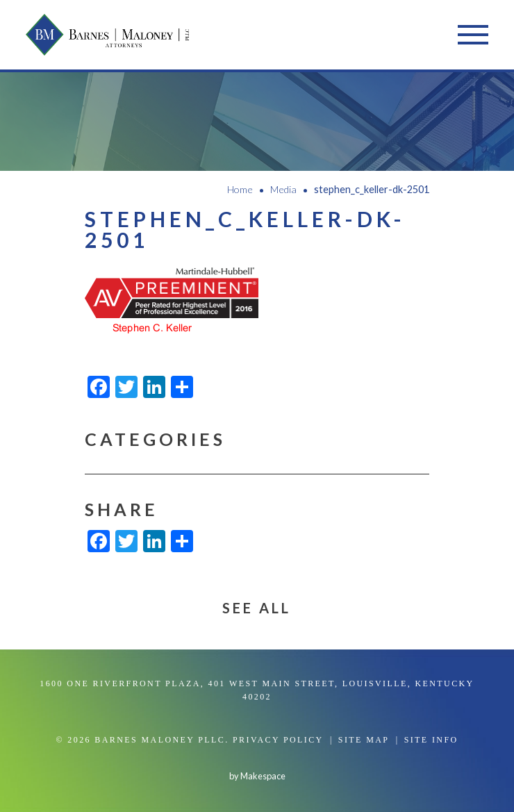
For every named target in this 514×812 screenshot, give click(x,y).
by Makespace (257, 776)
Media (283, 189)
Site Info (431, 740)
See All (257, 608)
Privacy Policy (278, 740)
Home (240, 189)
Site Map (364, 740)
